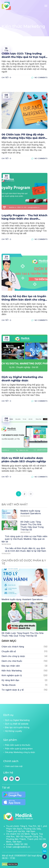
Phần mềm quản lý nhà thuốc (18, 745)
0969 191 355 (21, 844)
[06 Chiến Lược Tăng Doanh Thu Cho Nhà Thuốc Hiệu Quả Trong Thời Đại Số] (24, 616)
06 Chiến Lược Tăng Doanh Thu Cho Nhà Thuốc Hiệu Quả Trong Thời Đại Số (32, 526)
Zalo (45, 851)
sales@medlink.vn (21, 847)
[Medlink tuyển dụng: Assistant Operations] (24, 583)
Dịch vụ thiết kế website (17, 724)
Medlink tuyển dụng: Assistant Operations (31, 512)
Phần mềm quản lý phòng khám (19, 749)
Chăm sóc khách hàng (13, 647)
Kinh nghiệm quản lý (12, 675)
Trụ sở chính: (27, 829)
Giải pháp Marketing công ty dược (20, 752)
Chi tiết (6, 77)
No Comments (39, 77)
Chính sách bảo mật (14, 766)
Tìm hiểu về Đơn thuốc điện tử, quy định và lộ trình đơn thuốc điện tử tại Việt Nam (25, 550)
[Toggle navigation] (46, 6)
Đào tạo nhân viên (11, 666)
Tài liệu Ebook (9, 685)
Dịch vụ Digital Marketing (17, 720)
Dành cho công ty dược (13, 656)
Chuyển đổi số (9, 651)
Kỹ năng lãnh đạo (10, 680)
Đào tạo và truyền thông (17, 727)
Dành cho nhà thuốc (12, 661)
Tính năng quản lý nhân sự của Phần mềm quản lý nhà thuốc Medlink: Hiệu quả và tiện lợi (24, 539)
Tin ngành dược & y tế (13, 690)
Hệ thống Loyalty (13, 731)
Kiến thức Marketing (12, 671)
